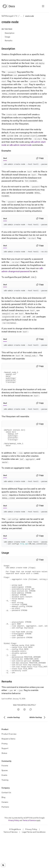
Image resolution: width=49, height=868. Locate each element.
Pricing (5, 775)
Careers (5, 834)
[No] (24, 741)
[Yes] (18, 741)
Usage (7, 37)
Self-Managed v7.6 (9, 16)
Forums (5, 797)
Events (4, 807)
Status (4, 785)
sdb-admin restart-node (21, 145)
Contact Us (6, 824)
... (21, 16)
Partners (5, 838)
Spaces (5, 802)
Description (10, 33)
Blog (3, 829)
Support (5, 780)
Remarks (9, 41)
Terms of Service (29, 852)
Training (5, 811)
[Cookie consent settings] (3, 865)
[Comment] (31, 741)
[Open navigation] (43, 6)
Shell (5, 158)
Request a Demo (8, 770)
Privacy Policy (14, 852)
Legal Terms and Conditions (34, 863)
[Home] (9, 6)
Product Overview (9, 765)
